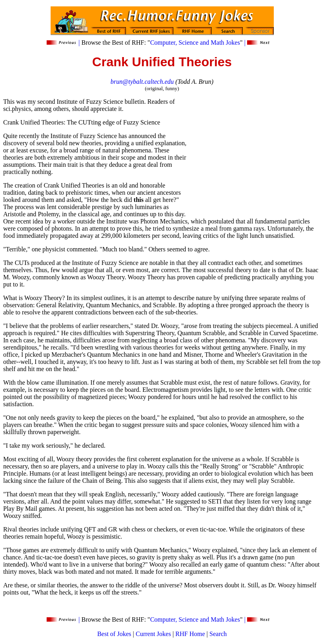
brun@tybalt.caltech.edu (142, 82)
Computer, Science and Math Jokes (195, 42)
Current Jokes (153, 634)
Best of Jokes (114, 634)
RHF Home (190, 634)
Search (218, 634)
